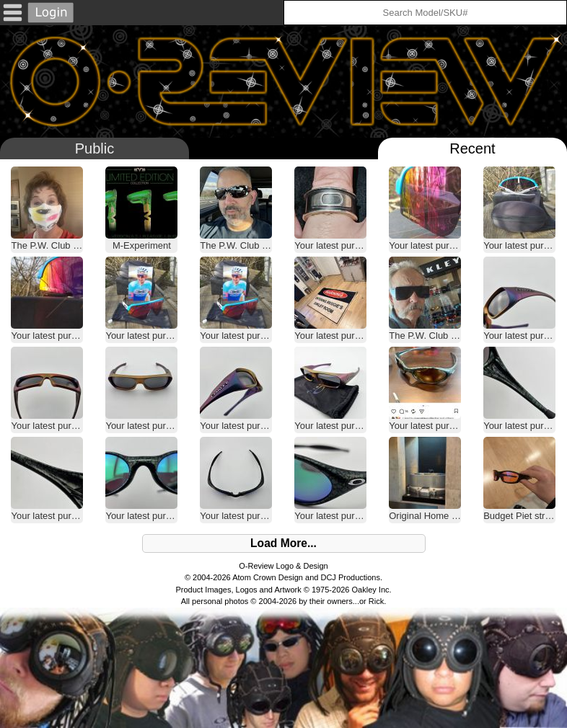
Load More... (283, 543)
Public (94, 148)
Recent (472, 148)
